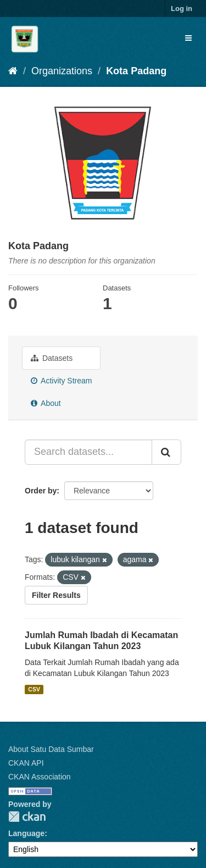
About (46, 403)
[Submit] (166, 452)
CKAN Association (40, 777)
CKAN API (26, 763)
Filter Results (56, 595)
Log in (182, 9)
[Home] (13, 71)
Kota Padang (136, 71)
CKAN (27, 817)
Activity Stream (61, 381)
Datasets (52, 358)
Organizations (62, 71)
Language (26, 833)
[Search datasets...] (88, 452)
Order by (41, 491)
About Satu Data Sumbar (51, 749)
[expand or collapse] (188, 38)
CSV (34, 689)
